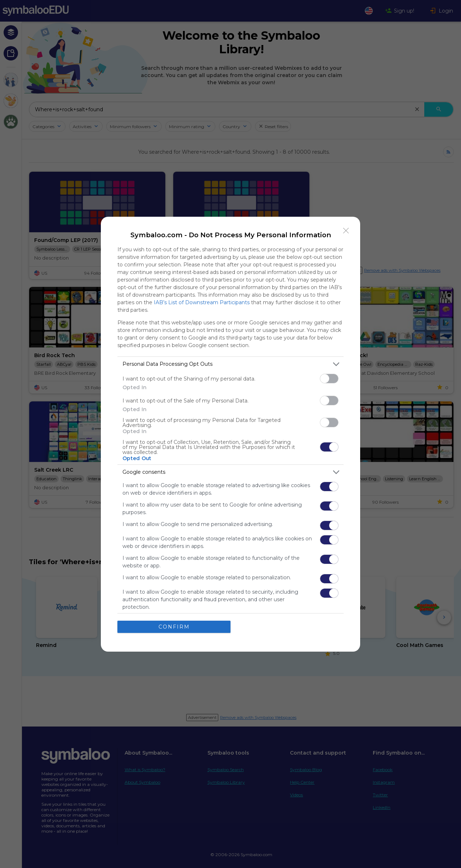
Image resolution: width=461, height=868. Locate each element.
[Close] (346, 231)
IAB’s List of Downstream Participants (202, 302)
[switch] (329, 379)
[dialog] (230, 434)
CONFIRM (174, 627)
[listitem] (230, 364)
